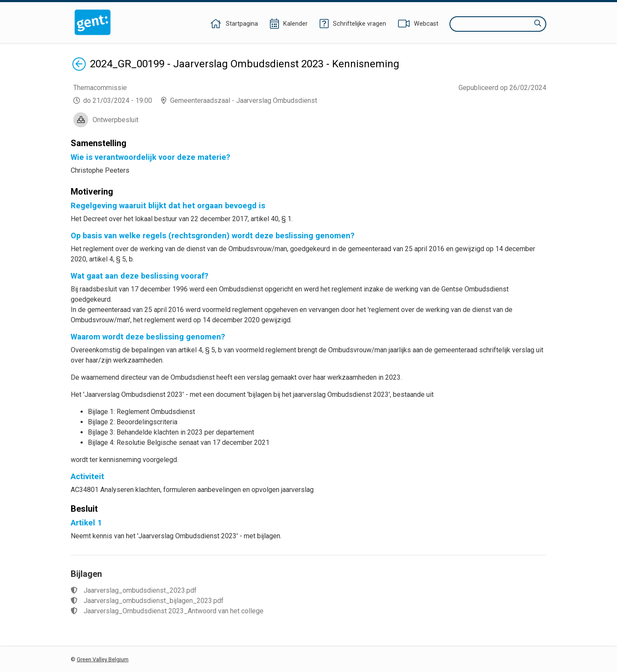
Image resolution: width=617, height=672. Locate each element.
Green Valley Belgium (103, 659)
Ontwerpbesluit (115, 120)
